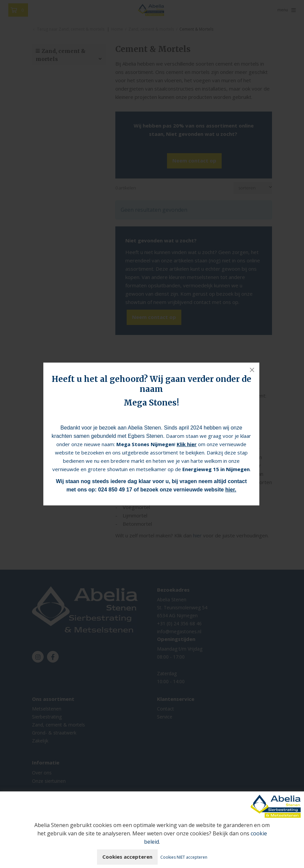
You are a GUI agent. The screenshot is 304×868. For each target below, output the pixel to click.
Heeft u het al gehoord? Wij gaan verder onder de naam (151, 384)
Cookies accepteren (127, 857)
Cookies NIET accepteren (184, 857)
